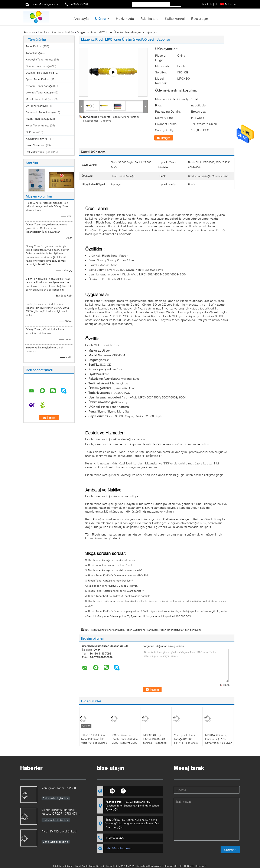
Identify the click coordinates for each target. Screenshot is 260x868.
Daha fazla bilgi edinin (56, 798)
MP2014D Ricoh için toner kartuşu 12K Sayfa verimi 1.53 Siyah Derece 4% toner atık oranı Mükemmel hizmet (219, 745)
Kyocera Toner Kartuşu (39, 86)
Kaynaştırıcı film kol (37, 139)
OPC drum (32, 132)
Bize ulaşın (200, 18)
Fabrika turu (149, 18)
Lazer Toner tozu (36, 145)
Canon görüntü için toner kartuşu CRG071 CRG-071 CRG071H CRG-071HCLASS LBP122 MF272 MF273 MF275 (62, 812)
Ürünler (101, 18)
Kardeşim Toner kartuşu (40, 59)
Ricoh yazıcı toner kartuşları (142, 630)
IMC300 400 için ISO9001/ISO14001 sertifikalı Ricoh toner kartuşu (155, 741)
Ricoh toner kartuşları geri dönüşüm (180, 630)
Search (175, 4)
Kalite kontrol (175, 18)
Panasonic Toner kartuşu (40, 112)
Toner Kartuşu (34, 46)
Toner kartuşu (34, 53)
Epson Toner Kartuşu (38, 79)
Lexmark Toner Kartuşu (39, 92)
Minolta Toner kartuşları (39, 99)
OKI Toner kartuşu (36, 106)
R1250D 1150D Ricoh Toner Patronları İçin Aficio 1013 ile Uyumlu (94, 739)
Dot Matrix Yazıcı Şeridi (39, 152)
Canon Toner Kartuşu (38, 66)
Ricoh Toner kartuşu (62, 32)
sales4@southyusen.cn (45, 4)
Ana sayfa (81, 18)
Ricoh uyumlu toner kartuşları (107, 630)
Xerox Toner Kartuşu (38, 125)
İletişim (166, 138)
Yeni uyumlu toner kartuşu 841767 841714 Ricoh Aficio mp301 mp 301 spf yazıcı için (186, 743)
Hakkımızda (125, 18)
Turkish (230, 4)
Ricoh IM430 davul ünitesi (59, 831)
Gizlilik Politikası (63, 866)
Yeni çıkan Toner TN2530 (59, 788)
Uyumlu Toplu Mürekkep (40, 73)
